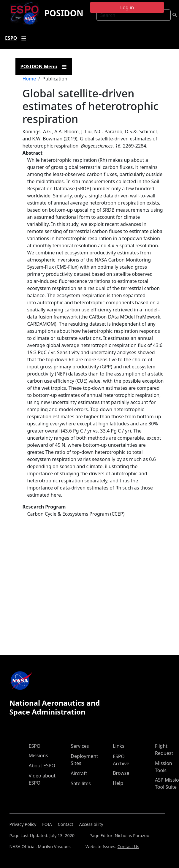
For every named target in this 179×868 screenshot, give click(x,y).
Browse (121, 773)
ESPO (35, 746)
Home (29, 79)
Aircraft (79, 773)
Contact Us (128, 846)
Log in (127, 7)
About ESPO (42, 766)
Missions (38, 755)
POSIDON (64, 13)
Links (119, 746)
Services (80, 746)
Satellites (81, 783)
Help (118, 783)
